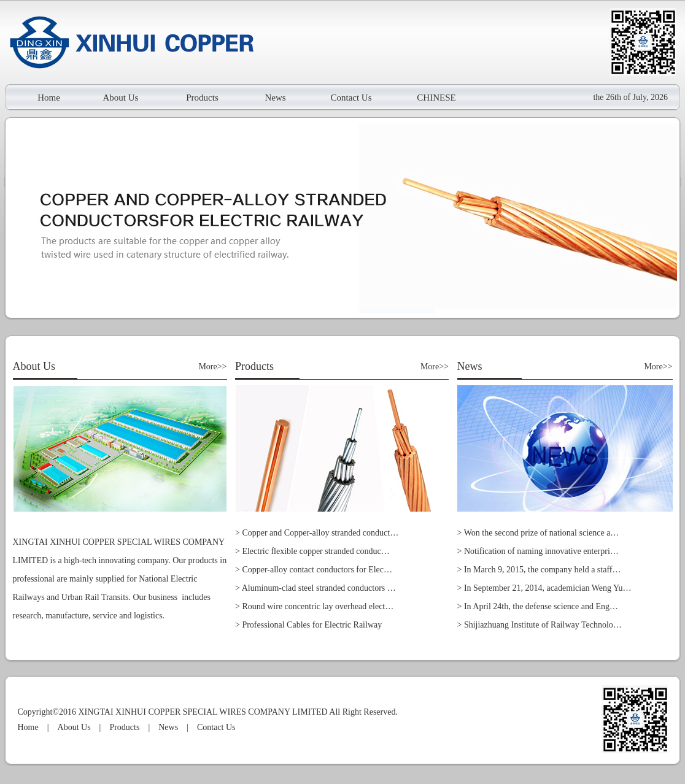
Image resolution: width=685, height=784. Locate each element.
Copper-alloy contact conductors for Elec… (317, 570)
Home (49, 98)
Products (202, 98)
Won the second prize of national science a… (542, 533)
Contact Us (351, 98)
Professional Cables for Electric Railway (312, 625)
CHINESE (436, 98)
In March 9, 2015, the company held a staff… (543, 570)
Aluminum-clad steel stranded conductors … (319, 588)
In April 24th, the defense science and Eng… (541, 606)
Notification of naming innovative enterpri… (541, 551)
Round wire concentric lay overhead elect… (318, 606)
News (275, 98)
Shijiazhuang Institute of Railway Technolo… (543, 625)
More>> (212, 367)
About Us (121, 98)
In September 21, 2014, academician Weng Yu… (548, 588)
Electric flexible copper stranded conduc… (315, 551)
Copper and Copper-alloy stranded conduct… (320, 533)
